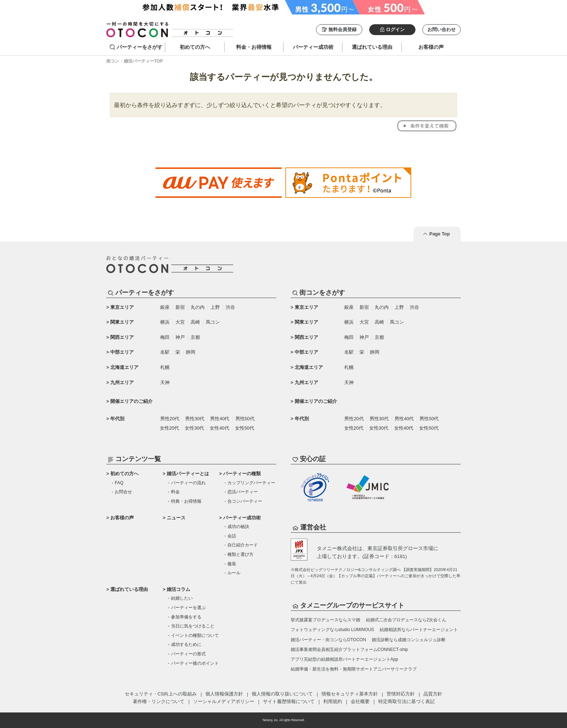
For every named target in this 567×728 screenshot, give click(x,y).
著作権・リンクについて (159, 701)
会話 (232, 536)
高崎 (195, 322)
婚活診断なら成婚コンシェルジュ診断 (409, 640)
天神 (165, 382)
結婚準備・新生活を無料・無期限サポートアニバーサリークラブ (354, 669)
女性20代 (169, 428)
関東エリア (122, 322)
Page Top (440, 234)
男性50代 (245, 419)
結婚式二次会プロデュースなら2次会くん (406, 620)
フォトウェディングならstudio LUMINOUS (332, 630)
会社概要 (360, 701)
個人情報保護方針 (224, 694)
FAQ (119, 483)
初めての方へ (124, 474)
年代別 (117, 419)
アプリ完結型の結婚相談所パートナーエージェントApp (344, 659)
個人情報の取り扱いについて (282, 694)
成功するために (186, 644)
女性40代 (219, 428)
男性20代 (170, 419)
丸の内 (198, 307)
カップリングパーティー (251, 483)
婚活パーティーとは (188, 474)
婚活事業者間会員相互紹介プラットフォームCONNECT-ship (349, 650)
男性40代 (220, 419)
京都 (195, 337)
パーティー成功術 (242, 518)
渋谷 (230, 307)
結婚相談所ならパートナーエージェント (419, 630)
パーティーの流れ (188, 483)
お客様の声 (122, 518)
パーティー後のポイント (195, 663)
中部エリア (122, 352)
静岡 (191, 352)
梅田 (165, 337)
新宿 (180, 307)
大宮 (180, 322)
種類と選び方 (240, 554)
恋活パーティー (243, 492)
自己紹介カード (243, 545)
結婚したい (182, 598)
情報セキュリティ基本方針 (350, 694)
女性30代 (194, 428)
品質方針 (433, 694)
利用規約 (333, 701)
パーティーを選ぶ (188, 608)
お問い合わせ (442, 29)
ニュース (176, 518)
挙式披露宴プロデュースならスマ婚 (325, 620)
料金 (175, 492)
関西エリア (122, 337)
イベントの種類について (195, 635)
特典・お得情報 (186, 501)
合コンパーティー (245, 501)
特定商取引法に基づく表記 (406, 701)
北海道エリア (124, 367)
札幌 (165, 367)
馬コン (213, 322)
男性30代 (195, 419)
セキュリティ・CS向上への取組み (161, 694)
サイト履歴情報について (289, 701)
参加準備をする (186, 617)
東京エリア (122, 307)
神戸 (180, 337)
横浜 (165, 322)
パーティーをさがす (140, 47)
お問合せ (123, 492)
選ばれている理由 (129, 589)
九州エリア (122, 382)
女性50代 (245, 428)
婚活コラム (178, 589)
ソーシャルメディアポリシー (224, 701)
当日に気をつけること (193, 626)
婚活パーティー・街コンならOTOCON (328, 640)
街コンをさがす (322, 293)
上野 (215, 307)
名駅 (165, 352)
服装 (232, 564)
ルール (234, 573)
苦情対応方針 (401, 694)
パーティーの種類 (242, 474)
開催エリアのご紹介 (131, 401)
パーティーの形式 (188, 654)
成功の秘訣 (238, 527)
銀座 (165, 307)
